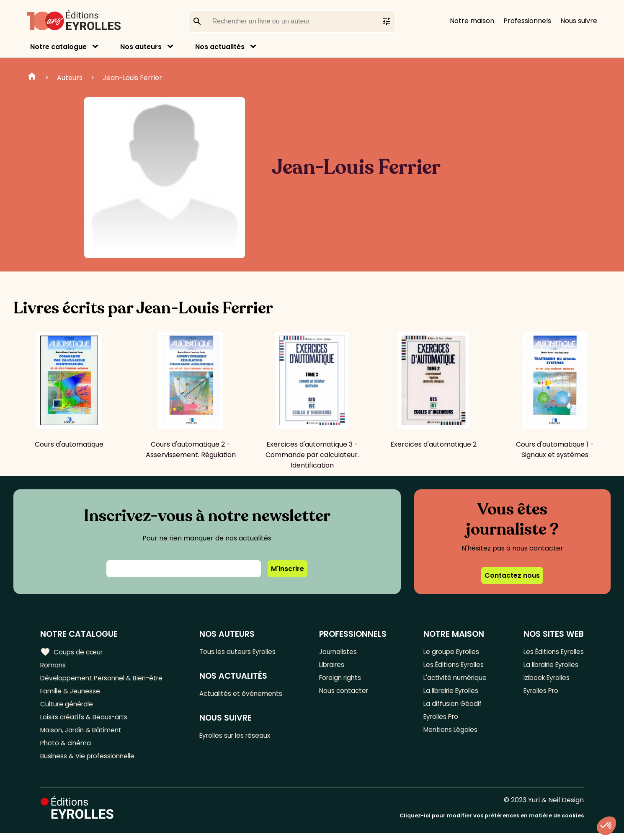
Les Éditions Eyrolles (453, 666)
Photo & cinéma (67, 748)
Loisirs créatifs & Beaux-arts (86, 721)
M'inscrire (288, 569)
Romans (54, 666)
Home (32, 78)
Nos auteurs (141, 47)
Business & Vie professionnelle (89, 762)
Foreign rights (343, 679)
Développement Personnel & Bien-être (105, 679)
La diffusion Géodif (451, 707)
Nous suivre (579, 21)
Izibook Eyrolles (544, 679)
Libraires (335, 666)
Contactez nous (512, 575)
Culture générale (68, 707)
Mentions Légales (449, 735)
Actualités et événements (245, 694)
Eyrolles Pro (440, 721)
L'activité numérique (454, 679)
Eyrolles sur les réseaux (240, 737)
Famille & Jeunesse (72, 693)
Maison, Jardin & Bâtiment (83, 735)
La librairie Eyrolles (451, 693)
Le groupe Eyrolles (451, 652)
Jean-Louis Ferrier (132, 78)
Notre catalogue (58, 47)
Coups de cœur (72, 652)
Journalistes (341, 652)
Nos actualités (220, 47)
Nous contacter (347, 693)
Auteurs (70, 78)
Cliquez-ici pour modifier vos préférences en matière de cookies (492, 822)
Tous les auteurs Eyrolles (242, 652)
